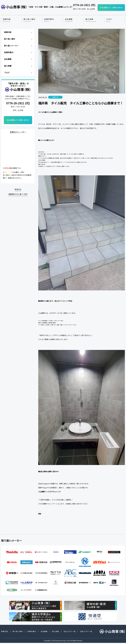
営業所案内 (49, 20)
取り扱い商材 (29, 20)
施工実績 (91, 20)
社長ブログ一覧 (86, 631)
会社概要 (69, 20)
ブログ (109, 20)
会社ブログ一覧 (70, 631)
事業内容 (7, 20)
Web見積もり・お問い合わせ (111, 7)
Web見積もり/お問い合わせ (18, 120)
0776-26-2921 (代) (18, 103)
